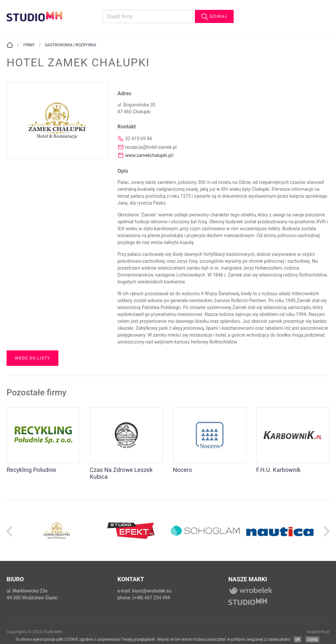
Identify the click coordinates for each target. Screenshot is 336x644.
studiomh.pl (318, 632)
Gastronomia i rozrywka (71, 45)
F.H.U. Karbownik (279, 470)
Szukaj (214, 17)
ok (297, 639)
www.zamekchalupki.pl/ (149, 155)
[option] (57, 531)
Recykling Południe (31, 470)
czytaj (312, 639)
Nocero (182, 470)
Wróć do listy (32, 358)
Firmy (29, 45)
